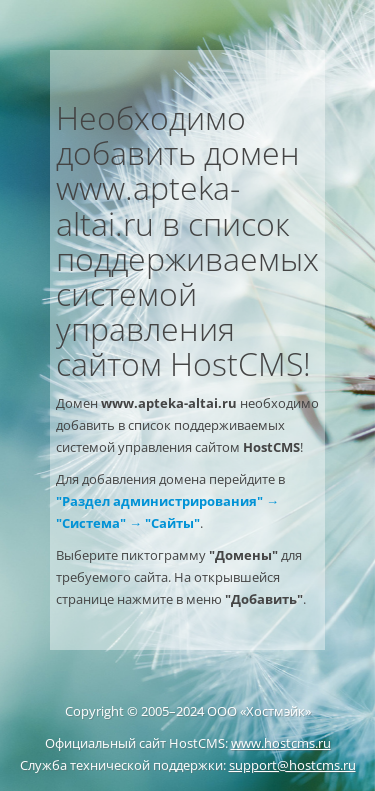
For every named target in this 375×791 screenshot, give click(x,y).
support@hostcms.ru (292, 765)
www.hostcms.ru (281, 743)
